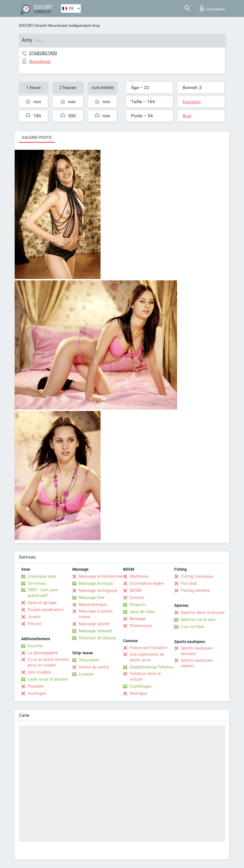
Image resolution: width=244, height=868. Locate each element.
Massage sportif (94, 624)
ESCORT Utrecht (33, 25)
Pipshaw (36, 686)
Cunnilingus (141, 686)
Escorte (35, 646)
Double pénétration (46, 610)
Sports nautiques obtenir (197, 663)
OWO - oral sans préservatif (43, 593)
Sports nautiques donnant (197, 651)
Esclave (137, 598)
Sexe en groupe (42, 603)
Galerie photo (37, 137)
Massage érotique (96, 583)
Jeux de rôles (142, 612)
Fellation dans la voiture (145, 676)
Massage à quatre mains (96, 614)
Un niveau (37, 583)
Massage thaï (91, 598)
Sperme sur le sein (198, 620)
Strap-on (138, 605)
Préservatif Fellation (149, 648)
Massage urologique (98, 590)
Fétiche (35, 624)
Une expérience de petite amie (147, 657)
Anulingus (37, 693)
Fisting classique (197, 576)
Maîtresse (139, 576)
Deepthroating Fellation (152, 667)
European (192, 102)
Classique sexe (42, 576)
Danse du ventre (94, 667)
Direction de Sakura (97, 638)
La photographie (43, 653)
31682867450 (43, 53)
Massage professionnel (101, 576)
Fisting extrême (195, 590)
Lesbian (86, 674)
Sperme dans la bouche (203, 612)
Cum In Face (192, 627)
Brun (187, 116)
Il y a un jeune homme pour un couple (48, 662)
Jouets (34, 617)
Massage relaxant (95, 631)
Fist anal (189, 583)
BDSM (135, 590)
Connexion (213, 8)
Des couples (39, 672)
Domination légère (147, 583)
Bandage (138, 619)
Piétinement (141, 626)
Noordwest (58, 25)
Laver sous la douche (48, 679)
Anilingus (138, 693)
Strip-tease (89, 660)
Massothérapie (93, 605)
